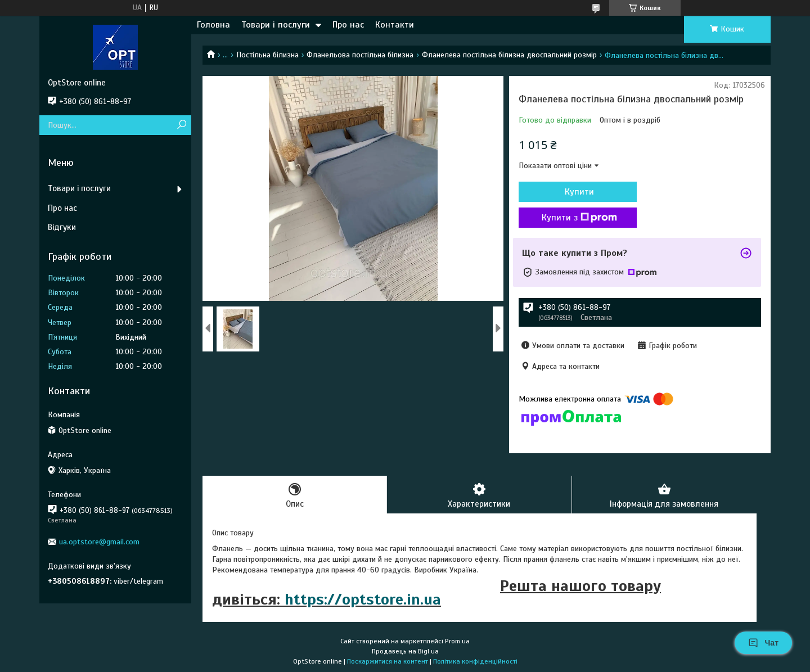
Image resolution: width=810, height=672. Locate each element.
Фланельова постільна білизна (360, 55)
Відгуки (62, 227)
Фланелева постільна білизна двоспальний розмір (509, 55)
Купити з (579, 218)
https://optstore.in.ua (363, 599)
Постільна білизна (267, 55)
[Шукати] (181, 125)
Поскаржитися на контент (388, 661)
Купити (579, 192)
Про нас (348, 25)
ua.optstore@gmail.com (99, 542)
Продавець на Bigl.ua (405, 651)
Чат (763, 643)
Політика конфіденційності (475, 661)
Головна (213, 25)
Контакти (395, 25)
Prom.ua (457, 641)
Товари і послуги (276, 25)
